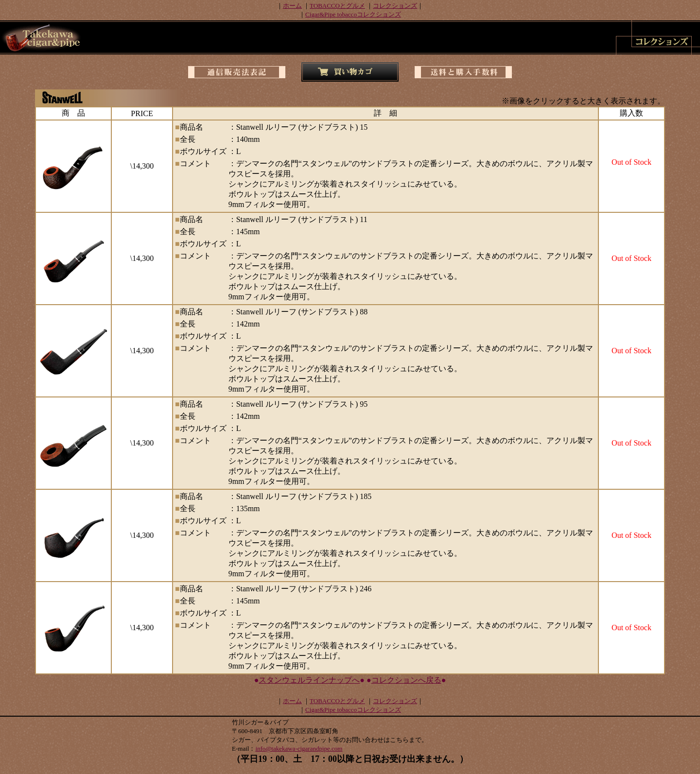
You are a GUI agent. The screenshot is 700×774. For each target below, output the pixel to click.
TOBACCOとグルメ (337, 6)
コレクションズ (395, 6)
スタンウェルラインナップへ (309, 680)
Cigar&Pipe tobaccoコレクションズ (353, 14)
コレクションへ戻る (406, 680)
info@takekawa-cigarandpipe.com (299, 748)
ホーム (292, 6)
